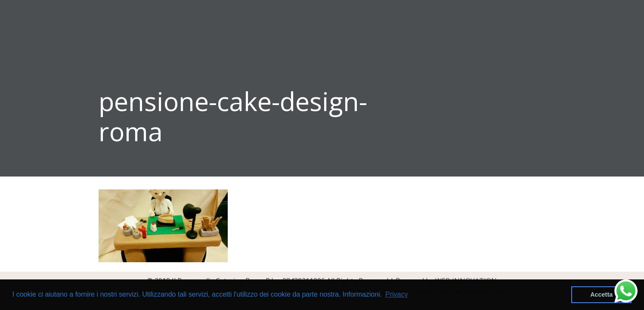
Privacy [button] (396, 294)
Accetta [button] (601, 294)
